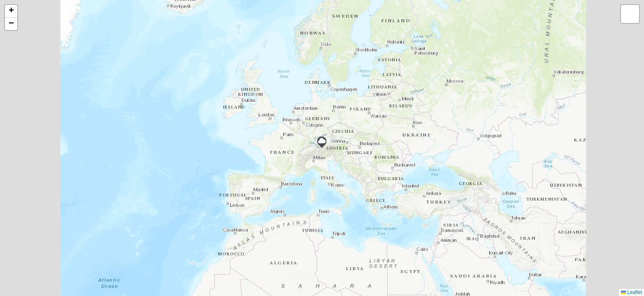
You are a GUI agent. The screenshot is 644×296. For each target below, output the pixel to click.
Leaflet (631, 292)
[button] (322, 142)
